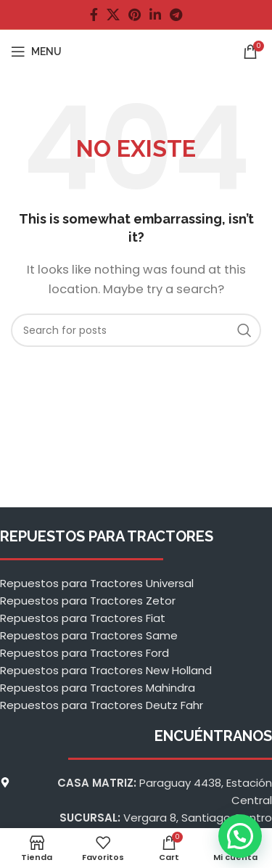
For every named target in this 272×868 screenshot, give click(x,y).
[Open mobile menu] (36, 52)
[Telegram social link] (176, 15)
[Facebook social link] (94, 15)
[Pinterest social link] (135, 15)
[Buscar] (136, 330)
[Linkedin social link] (155, 15)
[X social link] (113, 15)
